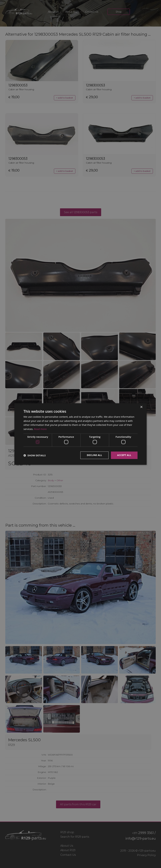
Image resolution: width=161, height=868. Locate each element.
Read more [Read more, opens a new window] (40, 429)
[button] (35, 455)
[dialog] (80, 434)
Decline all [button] (94, 455)
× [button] (141, 407)
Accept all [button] (124, 455)
